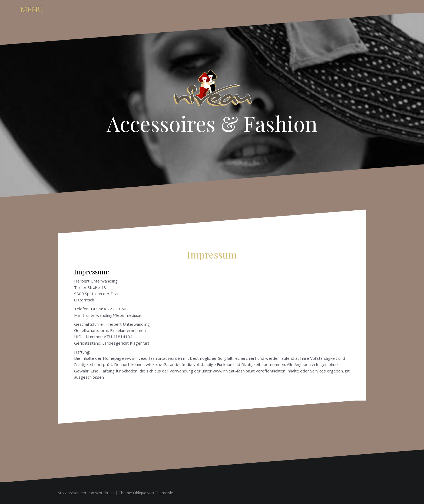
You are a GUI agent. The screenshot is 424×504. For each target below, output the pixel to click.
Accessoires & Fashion (212, 123)
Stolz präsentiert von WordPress (86, 493)
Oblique (140, 493)
